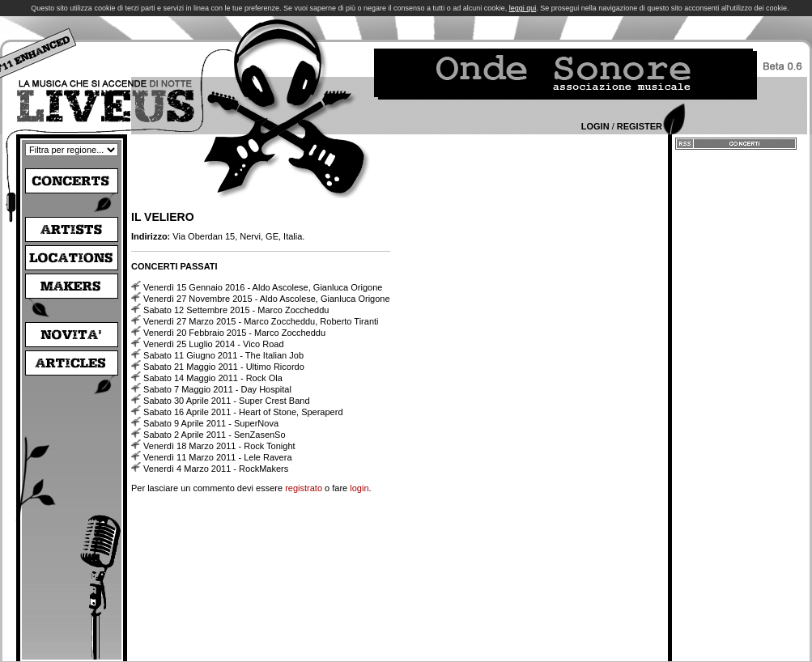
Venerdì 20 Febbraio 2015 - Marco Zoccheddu (234, 333)
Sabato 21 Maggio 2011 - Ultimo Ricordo (224, 367)
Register (640, 126)
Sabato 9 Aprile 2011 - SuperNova (211, 423)
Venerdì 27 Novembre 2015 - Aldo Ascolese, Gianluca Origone (267, 299)
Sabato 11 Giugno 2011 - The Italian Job (223, 355)
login (359, 488)
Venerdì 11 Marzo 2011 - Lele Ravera (217, 457)
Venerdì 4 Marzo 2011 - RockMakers (216, 469)
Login (595, 126)
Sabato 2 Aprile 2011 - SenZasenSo (215, 435)
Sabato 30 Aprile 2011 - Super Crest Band (226, 401)
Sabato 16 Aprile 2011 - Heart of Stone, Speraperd (243, 412)
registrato (304, 488)
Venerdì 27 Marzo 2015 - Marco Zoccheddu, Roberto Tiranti (261, 321)
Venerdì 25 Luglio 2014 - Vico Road (213, 344)
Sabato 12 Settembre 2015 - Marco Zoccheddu (236, 310)
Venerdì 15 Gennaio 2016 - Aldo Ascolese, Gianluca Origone (263, 287)
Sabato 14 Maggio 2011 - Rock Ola (213, 378)
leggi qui (523, 8)
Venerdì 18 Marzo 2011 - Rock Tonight (219, 446)
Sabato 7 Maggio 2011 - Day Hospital (217, 389)
